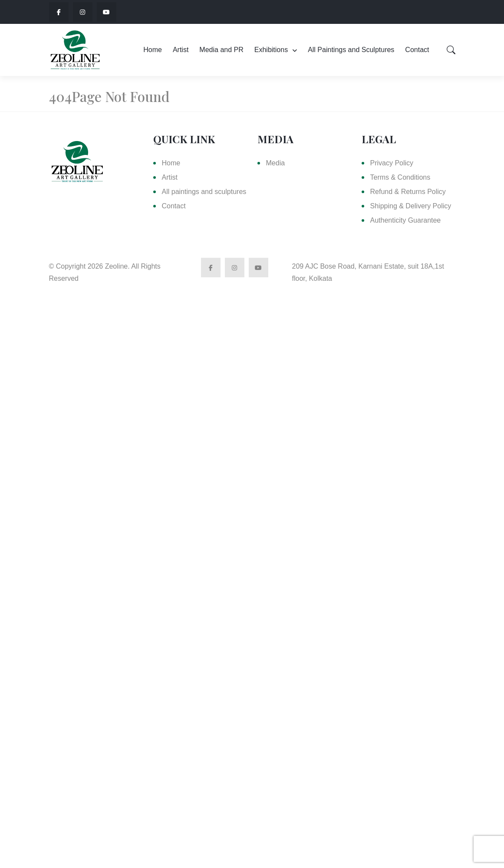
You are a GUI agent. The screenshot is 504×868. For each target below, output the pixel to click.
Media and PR (221, 50)
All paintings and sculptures (204, 192)
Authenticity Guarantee (406, 220)
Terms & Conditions (400, 177)
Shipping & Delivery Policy (411, 206)
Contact (417, 50)
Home (153, 50)
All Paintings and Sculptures (351, 50)
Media (276, 163)
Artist (181, 50)
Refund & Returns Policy (408, 192)
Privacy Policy (392, 163)
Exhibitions (271, 50)
